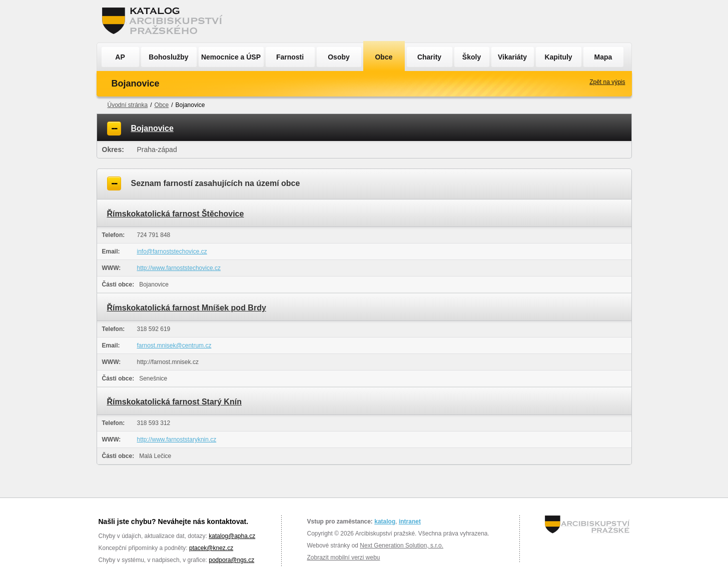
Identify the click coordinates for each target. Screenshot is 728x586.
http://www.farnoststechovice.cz (179, 268)
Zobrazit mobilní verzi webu (343, 557)
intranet (410, 521)
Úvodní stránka (128, 105)
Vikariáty (512, 57)
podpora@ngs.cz (231, 560)
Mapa (603, 57)
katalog (385, 521)
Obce (384, 57)
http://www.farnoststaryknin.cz (177, 439)
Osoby (339, 57)
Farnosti (290, 57)
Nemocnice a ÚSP (231, 57)
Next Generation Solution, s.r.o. (402, 545)
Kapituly (558, 57)
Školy (472, 57)
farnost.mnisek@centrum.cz (174, 345)
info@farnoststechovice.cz (172, 251)
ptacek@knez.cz (211, 548)
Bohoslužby (168, 57)
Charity (429, 57)
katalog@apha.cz (232, 536)
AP (120, 57)
